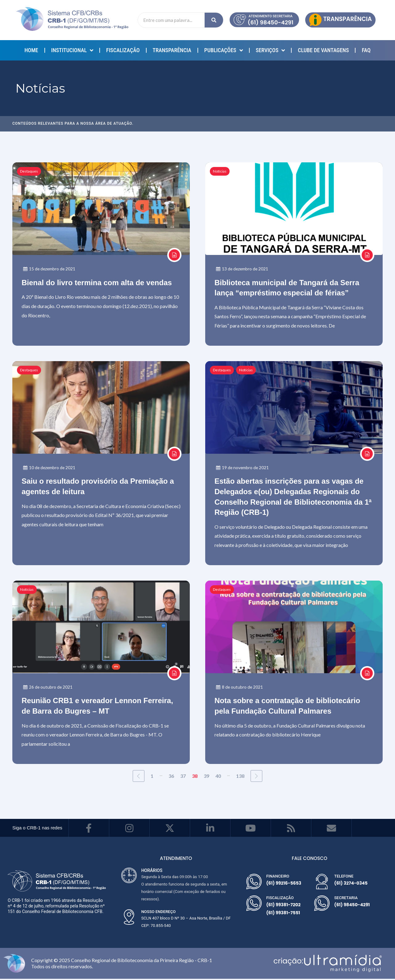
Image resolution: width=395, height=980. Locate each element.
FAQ (366, 50)
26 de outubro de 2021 (48, 688)
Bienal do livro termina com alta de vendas (97, 283)
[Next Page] (256, 777)
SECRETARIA (346, 899)
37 (183, 777)
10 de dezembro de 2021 (50, 468)
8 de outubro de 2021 (240, 688)
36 (171, 777)
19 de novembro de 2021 (243, 468)
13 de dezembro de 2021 (243, 269)
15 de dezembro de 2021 (50, 269)
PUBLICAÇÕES (224, 50)
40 (218, 777)
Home (31, 50)
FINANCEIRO (278, 877)
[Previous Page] (139, 777)
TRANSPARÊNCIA (172, 50)
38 (195, 777)
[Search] (214, 20)
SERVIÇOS (270, 50)
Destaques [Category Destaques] (29, 171)
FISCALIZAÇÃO (280, 899)
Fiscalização (123, 50)
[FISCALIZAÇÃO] (254, 904)
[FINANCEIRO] (254, 883)
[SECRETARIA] (322, 904)
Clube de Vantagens (323, 50)
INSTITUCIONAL (72, 50)
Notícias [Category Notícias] (220, 171)
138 (240, 777)
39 (206, 777)
